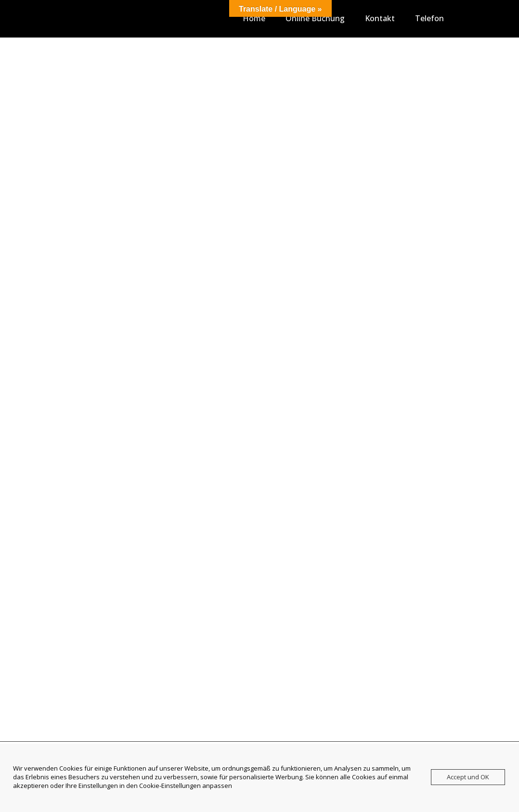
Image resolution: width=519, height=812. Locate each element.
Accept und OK (468, 777)
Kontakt (380, 18)
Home (254, 18)
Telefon (429, 18)
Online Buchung (315, 18)
